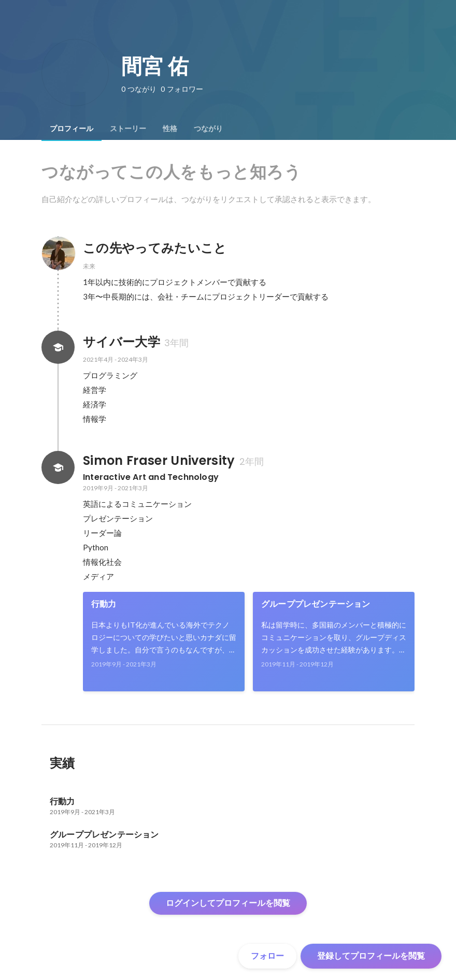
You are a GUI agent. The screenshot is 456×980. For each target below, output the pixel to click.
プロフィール (72, 129)
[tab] (72, 129)
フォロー (267, 956)
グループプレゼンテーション (316, 604)
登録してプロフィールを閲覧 (371, 956)
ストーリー (128, 129)
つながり (208, 129)
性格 (170, 129)
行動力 (104, 604)
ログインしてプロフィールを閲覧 (228, 903)
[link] (164, 642)
